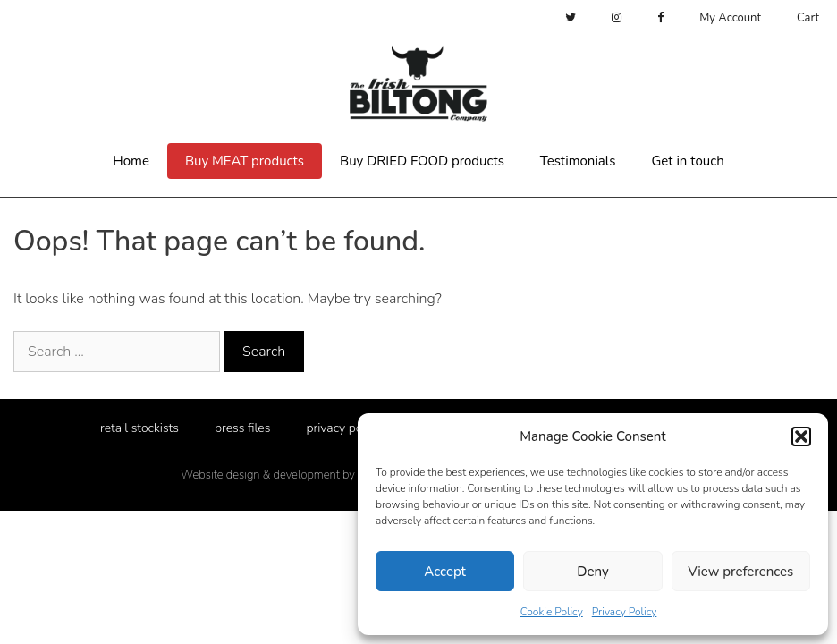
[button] (801, 436)
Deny (592, 572)
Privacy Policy (625, 612)
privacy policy (343, 428)
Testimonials (578, 161)
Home (131, 161)
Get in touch (687, 161)
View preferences (740, 572)
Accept (445, 572)
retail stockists (139, 428)
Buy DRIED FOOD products (422, 161)
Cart (808, 18)
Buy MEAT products (245, 161)
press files (243, 428)
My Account (730, 18)
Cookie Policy (552, 612)
